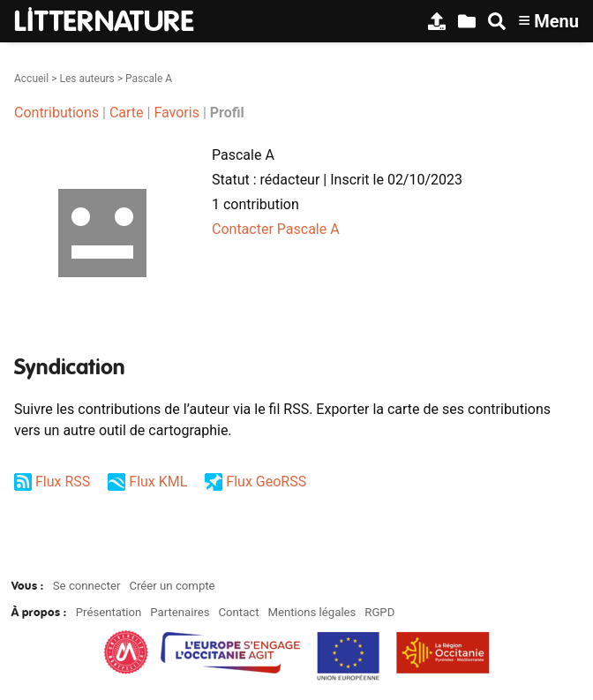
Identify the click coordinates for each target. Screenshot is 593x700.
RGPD (379, 612)
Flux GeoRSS (266, 482)
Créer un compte (172, 586)
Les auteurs (86, 79)
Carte (127, 113)
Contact (238, 612)
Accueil (31, 79)
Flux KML (158, 482)
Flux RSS (63, 482)
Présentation (109, 612)
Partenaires (180, 612)
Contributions (56, 113)
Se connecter (87, 586)
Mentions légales (312, 612)
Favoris (176, 113)
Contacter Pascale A (276, 229)
